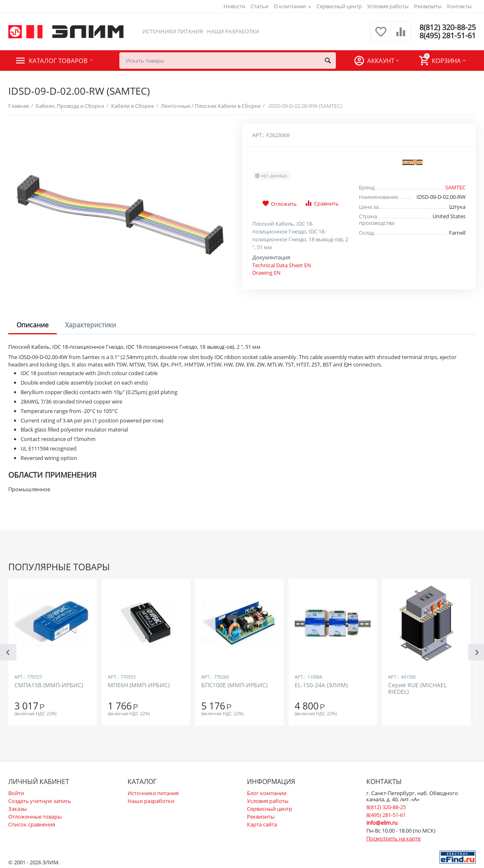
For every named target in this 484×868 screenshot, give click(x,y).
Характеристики (91, 325)
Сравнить (322, 203)
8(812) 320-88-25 (448, 28)
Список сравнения (32, 824)
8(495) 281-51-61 (448, 36)
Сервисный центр (339, 6)
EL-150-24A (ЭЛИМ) (321, 685)
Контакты (459, 6)
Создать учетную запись (40, 801)
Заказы (17, 809)
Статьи (259, 6)
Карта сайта (262, 824)
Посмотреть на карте (393, 838)
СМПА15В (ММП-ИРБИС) (49, 685)
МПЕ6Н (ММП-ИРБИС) (139, 685)
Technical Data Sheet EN (282, 265)
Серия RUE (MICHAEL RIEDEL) (417, 688)
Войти (16, 793)
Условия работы (388, 6)
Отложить (279, 204)
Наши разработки (233, 31)
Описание (33, 325)
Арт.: (258, 135)
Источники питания (173, 31)
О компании (290, 6)
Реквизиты (428, 6)
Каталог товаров (58, 61)
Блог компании (267, 793)
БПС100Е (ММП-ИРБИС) (234, 685)
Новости (234, 6)
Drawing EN (266, 273)
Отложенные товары (35, 817)
